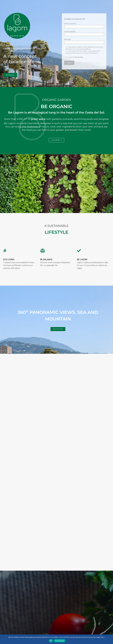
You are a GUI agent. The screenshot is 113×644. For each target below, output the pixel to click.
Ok (51, 641)
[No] (110, 639)
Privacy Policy (79, 57)
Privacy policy (60, 641)
